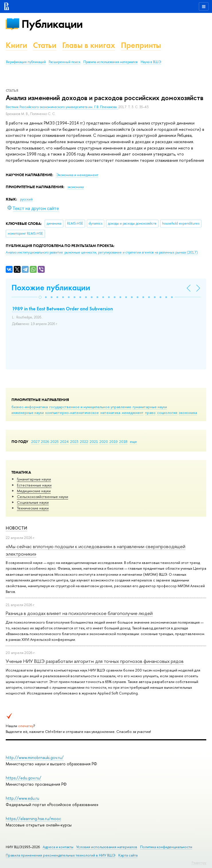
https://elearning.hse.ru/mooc (33, 819)
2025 (55, 441)
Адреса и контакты (58, 847)
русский (26, 199)
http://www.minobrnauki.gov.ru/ (35, 757)
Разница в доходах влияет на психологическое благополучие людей (79, 613)
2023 (74, 441)
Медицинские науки (34, 491)
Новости (16, 528)
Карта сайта (128, 855)
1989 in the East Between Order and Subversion (62, 309)
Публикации (52, 24)
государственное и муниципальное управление (90, 407)
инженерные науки (28, 412)
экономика (188, 412)
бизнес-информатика (30, 407)
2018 (123, 441)
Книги (16, 45)
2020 (104, 441)
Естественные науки (34, 485)
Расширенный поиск (65, 62)
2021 (94, 441)
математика (110, 412)
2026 (45, 441)
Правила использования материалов (111, 62)
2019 (114, 441)
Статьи (45, 45)
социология (167, 412)
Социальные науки (33, 502)
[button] (40, 297)
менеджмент (133, 412)
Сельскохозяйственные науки (43, 497)
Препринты (141, 45)
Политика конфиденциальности (166, 847)
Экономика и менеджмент (77, 175)
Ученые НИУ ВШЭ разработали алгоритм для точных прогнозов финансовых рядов (95, 661)
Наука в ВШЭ (151, 62)
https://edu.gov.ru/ (23, 778)
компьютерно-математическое (72, 412)
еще (133, 441)
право (150, 412)
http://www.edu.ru (22, 798)
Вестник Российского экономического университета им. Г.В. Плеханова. (62, 107)
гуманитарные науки (150, 407)
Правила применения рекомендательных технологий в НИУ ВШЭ (61, 855)
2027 (35, 441)
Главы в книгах (89, 45)
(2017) (102, 252)
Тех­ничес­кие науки (33, 508)
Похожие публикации (51, 288)
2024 (64, 441)
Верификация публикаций (26, 62)
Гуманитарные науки (34, 479)
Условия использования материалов (107, 847)
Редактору (199, 863)
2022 (84, 441)
